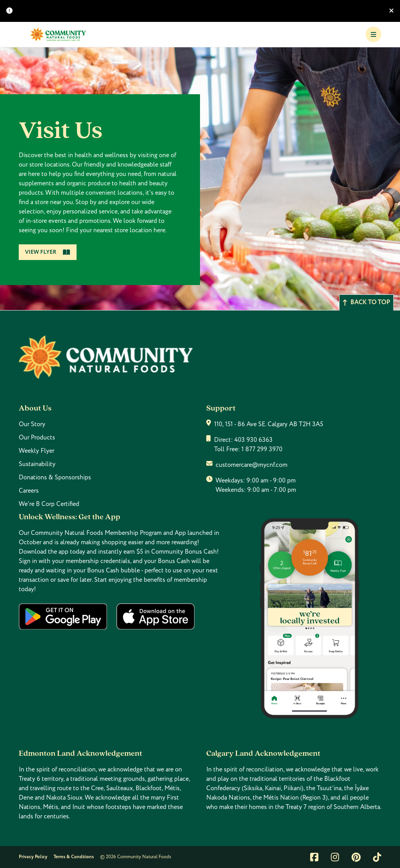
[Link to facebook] (314, 857)
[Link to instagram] (335, 857)
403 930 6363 (254, 440)
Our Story (32, 424)
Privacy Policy (33, 857)
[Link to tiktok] (377, 857)
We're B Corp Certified (49, 504)
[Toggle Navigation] (373, 34)
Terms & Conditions (74, 857)
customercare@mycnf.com (252, 465)
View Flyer (48, 252)
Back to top (366, 302)
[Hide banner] (391, 11)
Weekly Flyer (37, 451)
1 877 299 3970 (262, 449)
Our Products (37, 438)
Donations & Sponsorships (55, 477)
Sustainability (37, 464)
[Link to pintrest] (356, 857)
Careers (29, 491)
